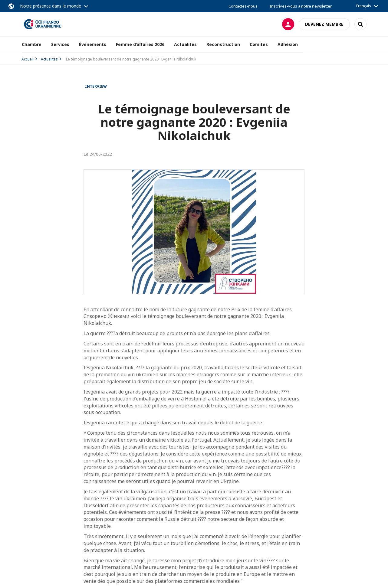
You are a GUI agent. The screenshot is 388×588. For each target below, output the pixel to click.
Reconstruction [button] (223, 44)
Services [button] (60, 44)
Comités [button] (259, 44)
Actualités (49, 59)
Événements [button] (93, 44)
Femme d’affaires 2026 (140, 44)
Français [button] (364, 6)
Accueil (28, 59)
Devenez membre (324, 24)
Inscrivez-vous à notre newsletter (301, 6)
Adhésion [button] (288, 44)
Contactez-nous (243, 6)
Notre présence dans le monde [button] (51, 6)
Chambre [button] (32, 44)
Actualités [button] (185, 44)
